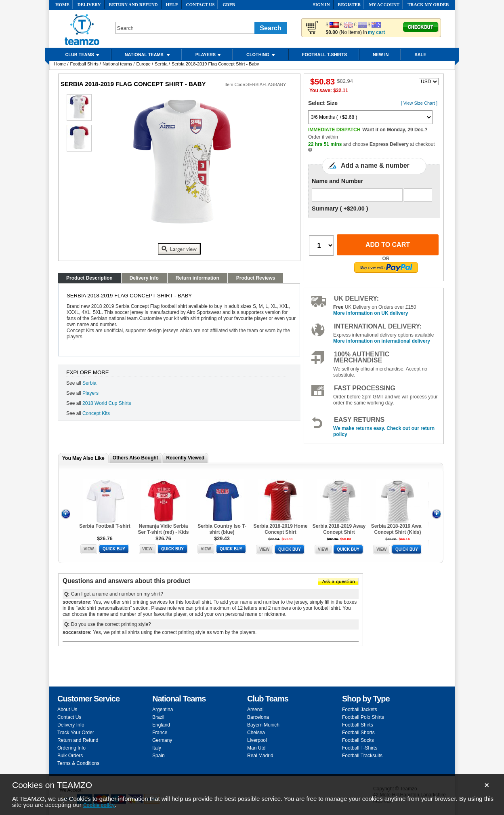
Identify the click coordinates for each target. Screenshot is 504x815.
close (488, 786)
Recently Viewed (186, 458)
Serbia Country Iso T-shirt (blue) (222, 529)
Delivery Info (144, 278)
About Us (67, 710)
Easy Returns (359, 420)
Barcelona (258, 717)
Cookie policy (99, 805)
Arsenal (255, 710)
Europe (143, 64)
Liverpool (257, 740)
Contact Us (69, 717)
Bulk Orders (70, 756)
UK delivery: (356, 298)
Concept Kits (96, 413)
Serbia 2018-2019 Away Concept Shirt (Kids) (398, 529)
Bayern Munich (263, 725)
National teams (117, 64)
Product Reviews (256, 278)
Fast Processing (365, 388)
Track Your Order (76, 733)
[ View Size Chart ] (419, 103)
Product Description (89, 278)
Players (90, 393)
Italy (157, 748)
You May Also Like (83, 458)
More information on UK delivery (371, 313)
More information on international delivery (382, 341)
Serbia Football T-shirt (105, 526)
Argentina (163, 710)
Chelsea (256, 733)
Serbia (161, 64)
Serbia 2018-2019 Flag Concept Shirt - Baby (215, 64)
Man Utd (256, 748)
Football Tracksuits (362, 756)
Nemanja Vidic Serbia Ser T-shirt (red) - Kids (163, 529)
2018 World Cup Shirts (107, 403)
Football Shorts (358, 733)
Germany (162, 740)
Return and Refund (78, 740)
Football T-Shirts (360, 748)
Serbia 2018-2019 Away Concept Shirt (339, 529)
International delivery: (378, 326)
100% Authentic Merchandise (362, 357)
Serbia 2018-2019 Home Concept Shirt (280, 529)
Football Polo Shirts (363, 717)
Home (60, 64)
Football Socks (358, 740)
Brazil (158, 717)
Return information (197, 278)
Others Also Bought (135, 458)
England (161, 725)
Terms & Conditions (78, 763)
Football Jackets (360, 710)
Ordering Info (71, 748)
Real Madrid (260, 756)
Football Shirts (84, 64)
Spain (159, 756)
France (160, 733)
